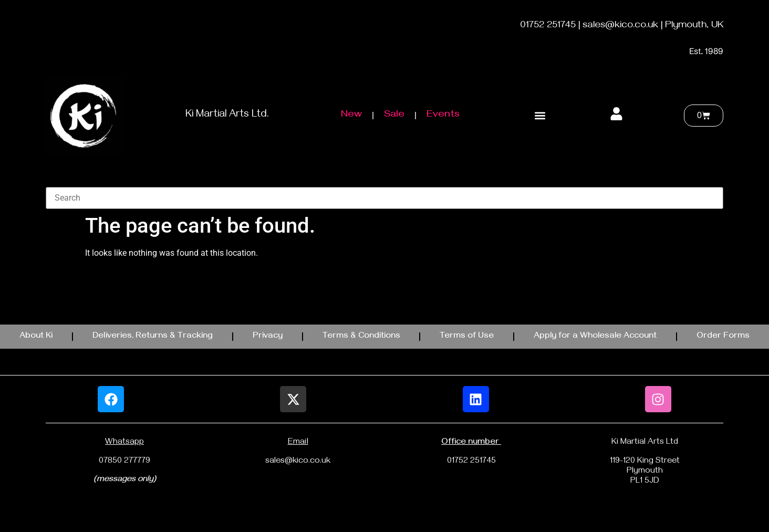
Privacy (268, 337)
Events (443, 115)
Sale (394, 115)
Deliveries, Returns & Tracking (153, 337)
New (351, 115)
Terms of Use (467, 337)
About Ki (36, 337)
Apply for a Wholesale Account (595, 337)
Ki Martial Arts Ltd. (227, 115)
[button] (540, 116)
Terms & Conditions (361, 337)
